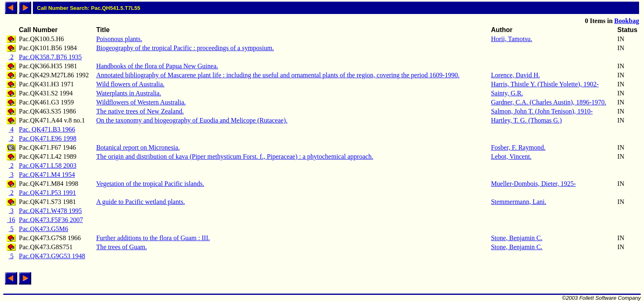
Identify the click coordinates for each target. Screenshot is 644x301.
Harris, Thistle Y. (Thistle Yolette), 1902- (545, 84)
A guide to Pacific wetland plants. (140, 202)
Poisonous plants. (119, 39)
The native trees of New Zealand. (140, 111)
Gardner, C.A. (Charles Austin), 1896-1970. (549, 102)
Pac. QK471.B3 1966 (47, 129)
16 (11, 220)
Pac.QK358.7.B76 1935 (50, 57)
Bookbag (627, 21)
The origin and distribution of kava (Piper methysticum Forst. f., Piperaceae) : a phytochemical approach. (235, 156)
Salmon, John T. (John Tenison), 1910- (542, 111)
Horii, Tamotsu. (511, 39)
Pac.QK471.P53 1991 (47, 193)
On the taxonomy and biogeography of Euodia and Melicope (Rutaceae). (192, 120)
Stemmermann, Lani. (519, 202)
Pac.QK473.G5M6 (44, 229)
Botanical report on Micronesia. (138, 147)
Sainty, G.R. (507, 93)
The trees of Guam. (122, 247)
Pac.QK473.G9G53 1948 (52, 256)
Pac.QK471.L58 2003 (48, 166)
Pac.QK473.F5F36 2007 (51, 220)
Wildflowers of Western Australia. (141, 102)
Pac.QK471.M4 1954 (47, 175)
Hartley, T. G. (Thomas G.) (526, 120)
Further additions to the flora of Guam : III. (153, 238)
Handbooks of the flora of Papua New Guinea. (157, 66)
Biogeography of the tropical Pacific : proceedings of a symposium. (185, 48)
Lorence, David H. (515, 75)
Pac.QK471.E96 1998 (48, 138)
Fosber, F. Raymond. (518, 147)
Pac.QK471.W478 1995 (50, 211)
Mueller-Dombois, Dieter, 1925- (533, 184)
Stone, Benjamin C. (516, 238)
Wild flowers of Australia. (130, 84)
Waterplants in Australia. (129, 93)
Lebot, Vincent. (511, 156)
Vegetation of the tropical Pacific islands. (150, 184)
